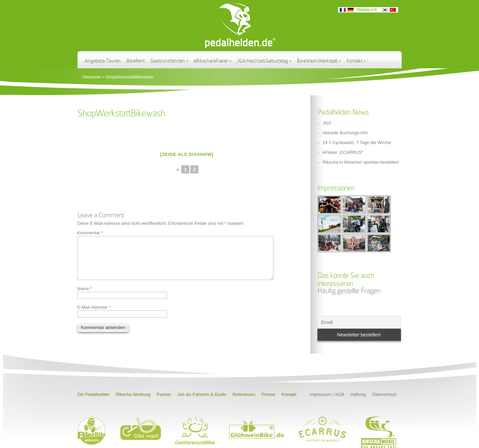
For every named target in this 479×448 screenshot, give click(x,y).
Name (85, 297)
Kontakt (356, 61)
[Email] (359, 322)
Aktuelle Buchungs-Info (345, 133)
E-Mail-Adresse (94, 315)
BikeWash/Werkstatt (319, 61)
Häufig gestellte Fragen (349, 291)
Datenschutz (384, 394)
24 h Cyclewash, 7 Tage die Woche (357, 143)
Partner (164, 394)
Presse (268, 394)
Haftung (358, 394)
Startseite (92, 77)
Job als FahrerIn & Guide (202, 394)
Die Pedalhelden (93, 394)
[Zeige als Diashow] (187, 154)
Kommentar (90, 233)
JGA (327, 123)
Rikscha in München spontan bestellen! (361, 162)
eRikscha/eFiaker (212, 61)
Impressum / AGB (327, 394)
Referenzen (244, 394)
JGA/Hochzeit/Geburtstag (264, 61)
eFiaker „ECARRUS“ (343, 152)
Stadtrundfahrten (169, 61)
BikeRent (136, 61)
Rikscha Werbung (133, 394)
